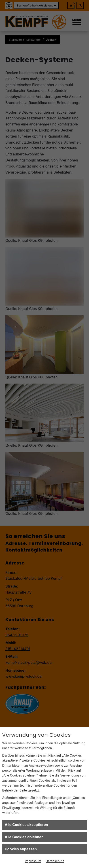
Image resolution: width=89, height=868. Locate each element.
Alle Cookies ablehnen (24, 837)
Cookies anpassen (21, 849)
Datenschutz (55, 861)
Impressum (33, 861)
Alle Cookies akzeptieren (26, 825)
